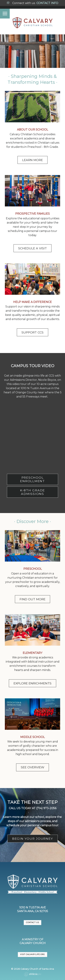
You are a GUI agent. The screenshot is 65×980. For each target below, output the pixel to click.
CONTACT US (32, 923)
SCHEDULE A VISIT (32, 248)
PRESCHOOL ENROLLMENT (32, 479)
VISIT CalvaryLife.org (32, 954)
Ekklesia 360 (33, 975)
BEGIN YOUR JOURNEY (33, 839)
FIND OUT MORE (32, 599)
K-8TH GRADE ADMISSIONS (32, 492)
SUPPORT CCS (32, 332)
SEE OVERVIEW (32, 767)
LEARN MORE (32, 160)
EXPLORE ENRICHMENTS (32, 683)
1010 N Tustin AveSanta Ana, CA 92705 (33, 909)
